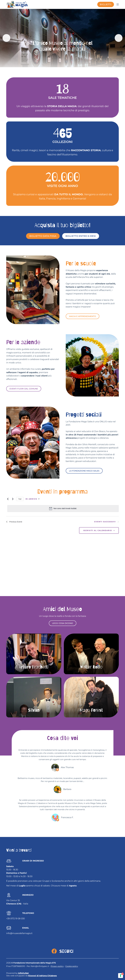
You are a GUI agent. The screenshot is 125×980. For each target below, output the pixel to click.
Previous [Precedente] (7, 38)
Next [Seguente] (118, 38)
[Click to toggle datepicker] (32, 499)
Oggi (20, 499)
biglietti (106, 4)
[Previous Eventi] (8, 499)
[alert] (63, 509)
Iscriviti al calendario (98, 531)
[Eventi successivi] (13, 499)
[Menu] (118, 4)
